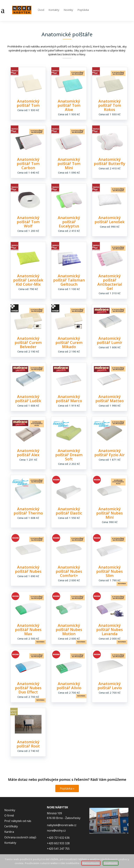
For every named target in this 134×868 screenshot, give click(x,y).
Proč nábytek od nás (18, 821)
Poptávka (83, 10)
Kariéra (9, 832)
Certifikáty (11, 826)
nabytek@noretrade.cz (62, 825)
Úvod (41, 10)
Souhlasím (111, 863)
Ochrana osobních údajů (20, 837)
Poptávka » (67, 788)
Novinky (68, 10)
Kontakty (54, 10)
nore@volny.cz (56, 831)
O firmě (9, 816)
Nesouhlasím (91, 863)
